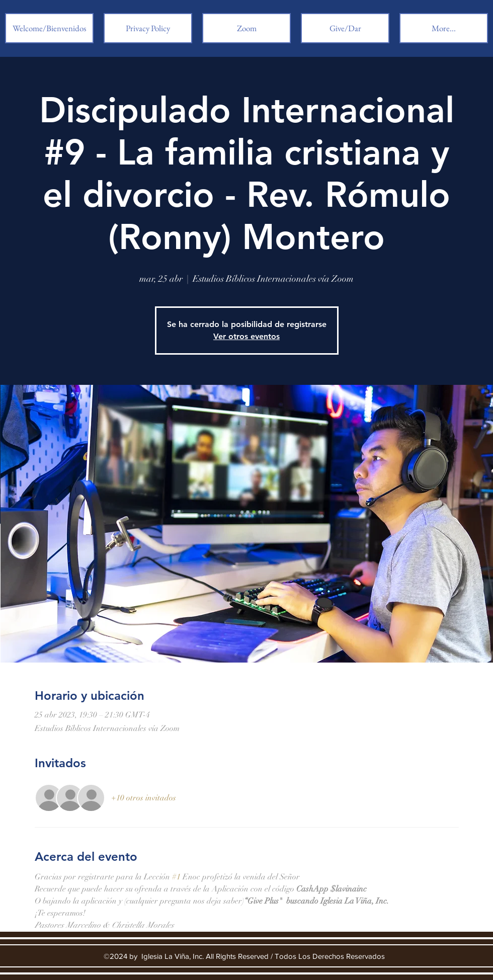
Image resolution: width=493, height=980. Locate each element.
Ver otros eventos (247, 336)
